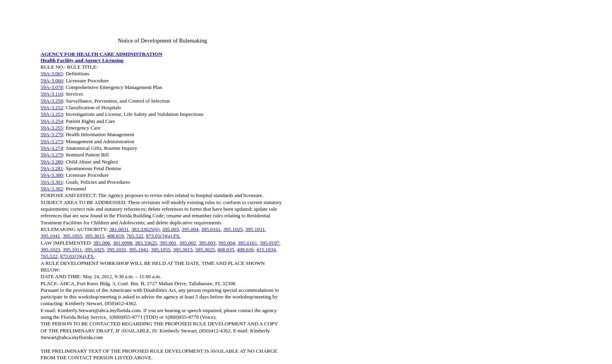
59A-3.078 (52, 87)
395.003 (170, 229)
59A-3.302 (52, 189)
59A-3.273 (52, 141)
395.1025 (233, 229)
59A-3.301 (52, 182)
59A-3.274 (52, 148)
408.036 (245, 249)
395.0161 (211, 229)
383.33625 (146, 243)
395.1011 (73, 249)
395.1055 (73, 236)
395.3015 (94, 236)
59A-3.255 (52, 128)
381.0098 (123, 243)
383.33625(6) (145, 229)
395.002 (188, 243)
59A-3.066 (52, 81)
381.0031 (119, 229)
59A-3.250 (52, 101)
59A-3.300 (52, 175)
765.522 (135, 236)
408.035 (226, 249)
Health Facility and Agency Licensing (82, 60)
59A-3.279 (52, 155)
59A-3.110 (52, 94)
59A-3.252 (52, 107)
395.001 (168, 243)
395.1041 (50, 236)
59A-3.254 (52, 121)
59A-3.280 (52, 162)
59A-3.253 (52, 114)
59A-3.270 (52, 134)
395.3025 (205, 249)
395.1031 (255, 229)
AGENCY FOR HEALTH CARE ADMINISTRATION (101, 54)
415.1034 (266, 249)
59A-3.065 (52, 74)
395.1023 (50, 249)
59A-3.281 (52, 168)
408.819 (115, 236)
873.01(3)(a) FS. (163, 236)
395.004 (190, 229)
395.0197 (270, 243)
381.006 (102, 243)
